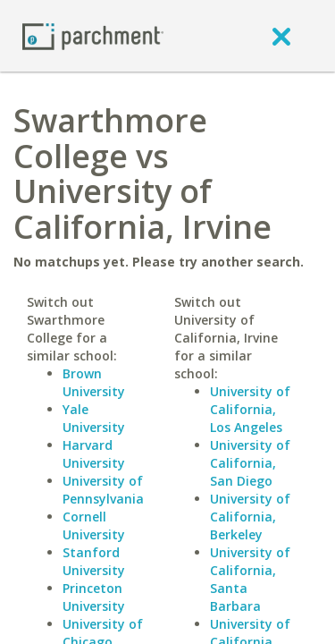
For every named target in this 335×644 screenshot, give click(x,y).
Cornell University (94, 525)
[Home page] (93, 35)
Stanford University (94, 561)
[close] (281, 36)
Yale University (94, 418)
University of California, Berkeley (250, 517)
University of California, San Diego (250, 463)
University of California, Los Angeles (250, 409)
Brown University (94, 382)
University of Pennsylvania (103, 490)
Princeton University (94, 597)
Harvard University (94, 454)
